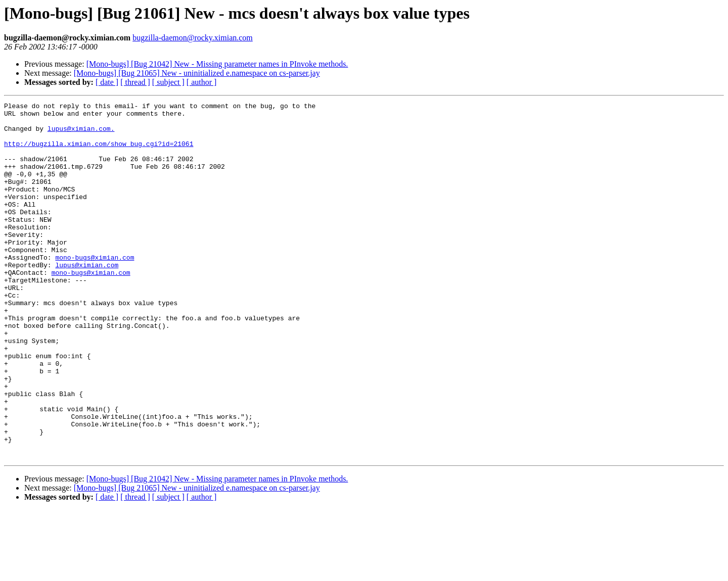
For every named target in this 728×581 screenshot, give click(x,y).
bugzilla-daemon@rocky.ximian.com (193, 38)
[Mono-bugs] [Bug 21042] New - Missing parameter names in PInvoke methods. (217, 64)
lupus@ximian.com (87, 298)
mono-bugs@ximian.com (95, 289)
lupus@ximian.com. (81, 134)
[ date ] (107, 82)
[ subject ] (168, 82)
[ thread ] (135, 82)
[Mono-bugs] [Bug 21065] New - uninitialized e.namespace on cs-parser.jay (197, 73)
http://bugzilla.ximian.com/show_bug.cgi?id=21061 (99, 153)
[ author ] (202, 82)
